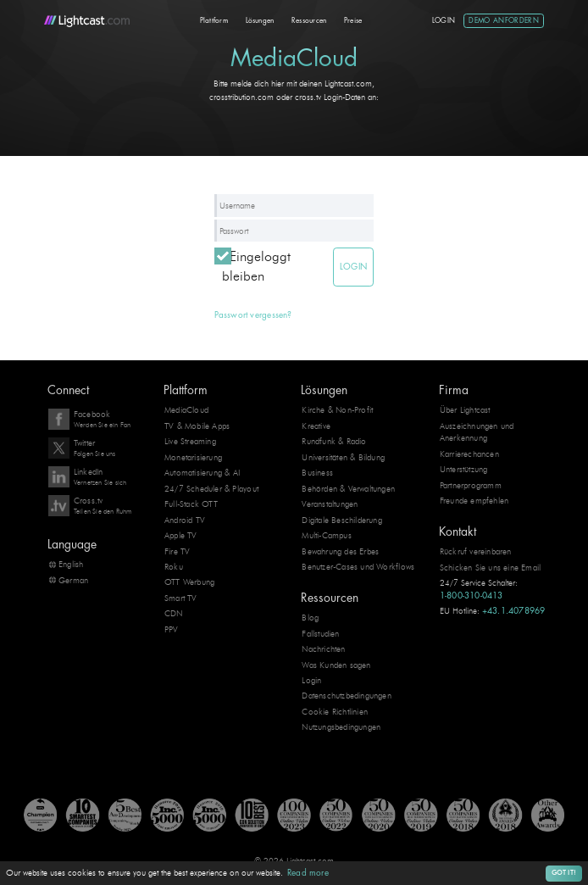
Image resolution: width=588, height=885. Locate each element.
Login (444, 20)
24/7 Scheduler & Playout (211, 489)
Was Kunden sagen (336, 664)
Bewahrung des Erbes (340, 551)
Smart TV (181, 598)
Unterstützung (464, 469)
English (71, 564)
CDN (174, 613)
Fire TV (177, 551)
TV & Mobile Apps (197, 426)
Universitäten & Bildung (343, 457)
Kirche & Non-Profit (337, 410)
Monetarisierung (193, 457)
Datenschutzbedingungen (347, 696)
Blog (310, 618)
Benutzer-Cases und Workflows (358, 567)
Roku (174, 567)
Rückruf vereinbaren (476, 551)
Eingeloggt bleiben (256, 266)
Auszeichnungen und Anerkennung (477, 432)
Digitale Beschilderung (342, 520)
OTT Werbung (189, 582)
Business (317, 473)
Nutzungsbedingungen (341, 727)
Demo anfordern (504, 20)
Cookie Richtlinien (335, 712)
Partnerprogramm (471, 485)
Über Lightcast (465, 410)
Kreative (316, 426)
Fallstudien (320, 634)
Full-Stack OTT (191, 504)
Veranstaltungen (330, 504)
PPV (172, 629)
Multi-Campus (327, 535)
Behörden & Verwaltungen (348, 489)
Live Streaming (190, 441)
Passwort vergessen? (253, 315)
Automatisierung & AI (202, 473)
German (73, 580)
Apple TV (181, 535)
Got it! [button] (564, 873)
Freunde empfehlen (474, 501)
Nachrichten (323, 649)
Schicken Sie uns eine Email (491, 568)
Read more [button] (308, 873)
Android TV (185, 520)
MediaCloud (186, 410)
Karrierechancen (469, 454)
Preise (353, 20)
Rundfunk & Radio (334, 441)
